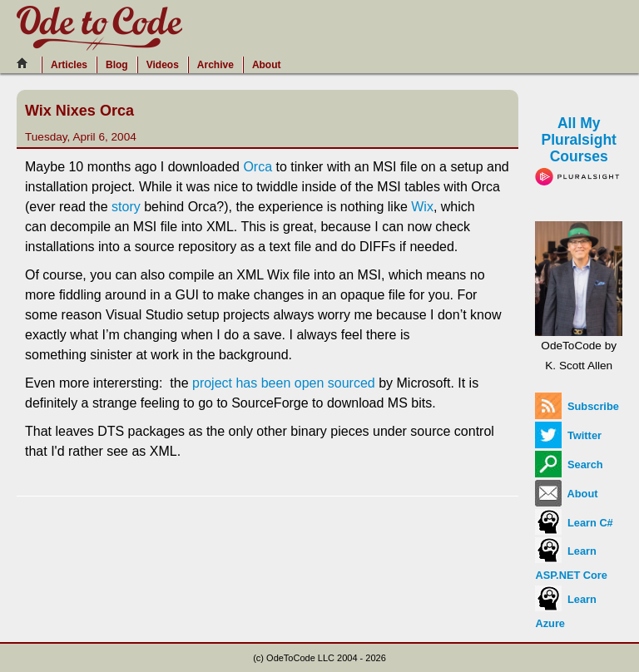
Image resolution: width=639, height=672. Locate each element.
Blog (117, 65)
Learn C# (574, 523)
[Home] (27, 63)
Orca (258, 167)
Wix (422, 207)
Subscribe (577, 406)
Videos (163, 65)
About (267, 65)
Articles (69, 65)
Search (569, 464)
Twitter (568, 435)
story (126, 207)
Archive (215, 65)
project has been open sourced (284, 383)
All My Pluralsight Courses (579, 149)
